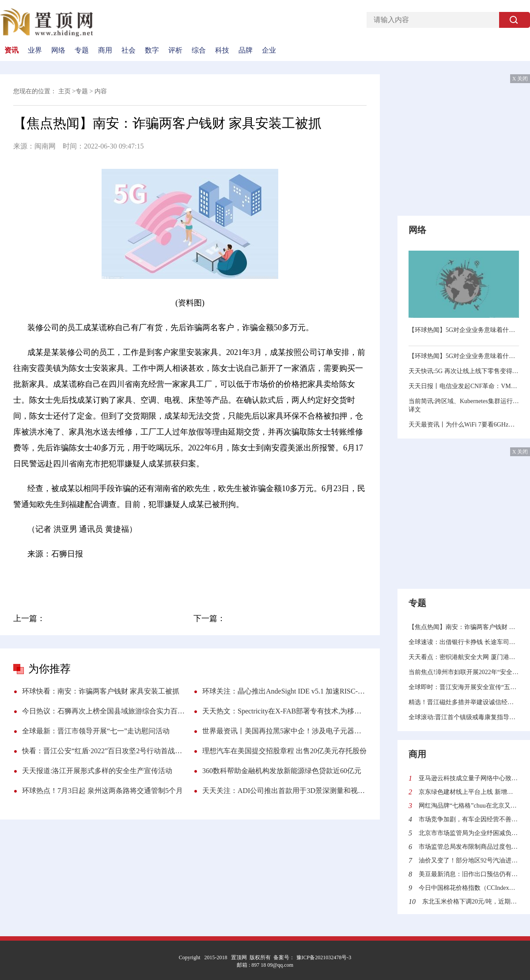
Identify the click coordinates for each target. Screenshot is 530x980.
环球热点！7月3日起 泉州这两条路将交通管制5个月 (102, 791)
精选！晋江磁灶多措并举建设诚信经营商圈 (464, 702)
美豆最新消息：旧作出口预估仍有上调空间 (469, 874)
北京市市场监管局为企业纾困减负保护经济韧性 (469, 833)
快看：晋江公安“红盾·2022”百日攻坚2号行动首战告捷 (104, 751)
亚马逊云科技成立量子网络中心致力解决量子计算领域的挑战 (469, 778)
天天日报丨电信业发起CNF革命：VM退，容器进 (464, 386)
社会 (129, 50)
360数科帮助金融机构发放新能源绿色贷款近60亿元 (282, 771)
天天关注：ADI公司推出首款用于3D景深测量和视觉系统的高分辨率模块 (284, 791)
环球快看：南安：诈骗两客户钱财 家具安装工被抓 (101, 691)
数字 (152, 50)
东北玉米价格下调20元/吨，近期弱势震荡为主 (471, 902)
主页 (64, 91)
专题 (82, 50)
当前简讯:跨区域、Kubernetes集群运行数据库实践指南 (464, 401)
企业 (269, 50)
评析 (175, 50)
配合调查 (153, 579)
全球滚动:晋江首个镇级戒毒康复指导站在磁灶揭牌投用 (464, 717)
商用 (105, 50)
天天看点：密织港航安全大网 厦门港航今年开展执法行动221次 (464, 657)
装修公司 (77, 579)
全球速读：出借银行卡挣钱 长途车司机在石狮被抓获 (464, 642)
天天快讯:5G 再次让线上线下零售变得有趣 (464, 371)
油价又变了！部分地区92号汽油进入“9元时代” (469, 860)
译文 (415, 410)
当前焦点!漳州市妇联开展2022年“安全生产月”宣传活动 (464, 672)
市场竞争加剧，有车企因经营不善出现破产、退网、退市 (469, 819)
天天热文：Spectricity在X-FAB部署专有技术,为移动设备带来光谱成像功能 (284, 711)
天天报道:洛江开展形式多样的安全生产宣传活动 (97, 771)
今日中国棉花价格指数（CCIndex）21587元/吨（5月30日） (469, 888)
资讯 (11, 50)
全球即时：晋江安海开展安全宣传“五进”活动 (464, 687)
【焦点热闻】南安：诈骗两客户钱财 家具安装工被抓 (464, 627)
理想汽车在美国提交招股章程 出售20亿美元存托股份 (284, 751)
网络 (58, 50)
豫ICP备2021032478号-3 (323, 957)
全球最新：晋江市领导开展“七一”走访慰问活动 (96, 731)
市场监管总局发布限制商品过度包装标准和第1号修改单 (469, 847)
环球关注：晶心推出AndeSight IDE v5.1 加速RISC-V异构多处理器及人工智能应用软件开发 (284, 691)
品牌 (246, 50)
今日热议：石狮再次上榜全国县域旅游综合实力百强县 (104, 711)
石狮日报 (186, 579)
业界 (35, 50)
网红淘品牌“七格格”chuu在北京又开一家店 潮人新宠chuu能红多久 (469, 806)
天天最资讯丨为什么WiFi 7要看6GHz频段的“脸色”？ (464, 425)
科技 (222, 50)
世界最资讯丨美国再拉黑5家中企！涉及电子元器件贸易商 (284, 731)
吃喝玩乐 (220, 579)
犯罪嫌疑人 (115, 579)
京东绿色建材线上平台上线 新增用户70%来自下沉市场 (469, 792)
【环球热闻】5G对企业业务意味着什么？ (464, 330)
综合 (199, 50)
